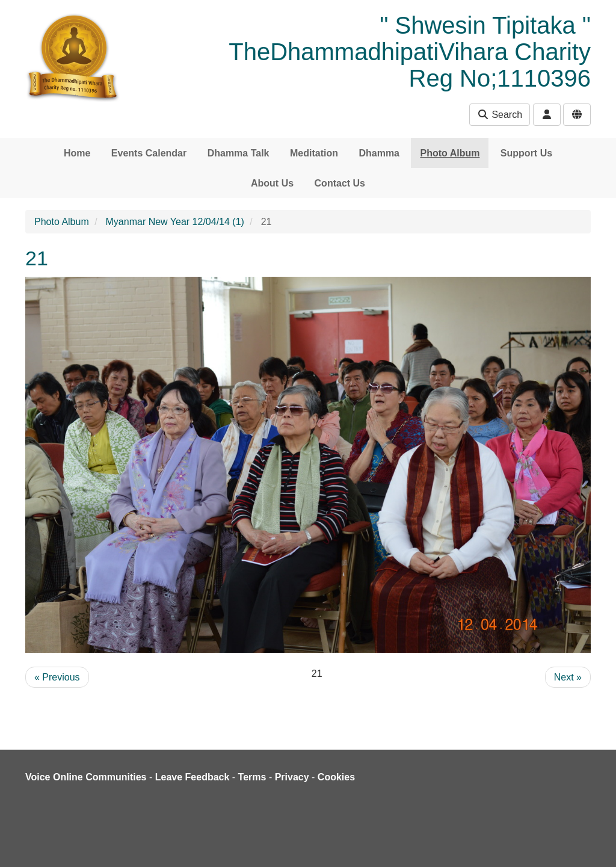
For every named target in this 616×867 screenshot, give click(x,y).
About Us (272, 183)
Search (500, 115)
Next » (568, 677)
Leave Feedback (192, 777)
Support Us (526, 153)
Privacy (292, 777)
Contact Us (340, 183)
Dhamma (379, 153)
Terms (252, 777)
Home (77, 153)
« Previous (57, 677)
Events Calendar (149, 153)
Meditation (314, 153)
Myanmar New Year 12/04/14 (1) (175, 222)
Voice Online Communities (86, 777)
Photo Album (450, 153)
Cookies (336, 777)
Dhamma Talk (239, 153)
